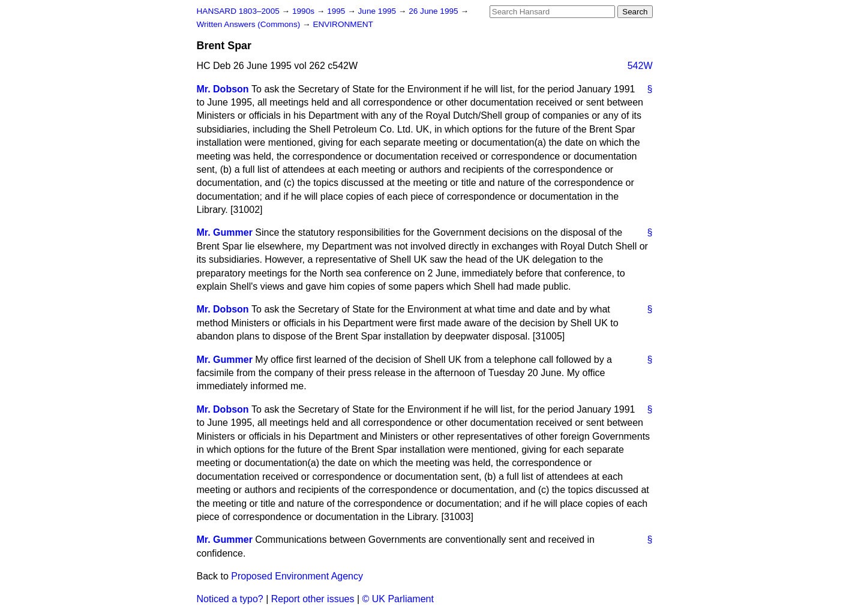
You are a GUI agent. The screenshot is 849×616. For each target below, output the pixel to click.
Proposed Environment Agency (297, 576)
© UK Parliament (398, 599)
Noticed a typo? (230, 599)
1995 (337, 11)
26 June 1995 (434, 11)
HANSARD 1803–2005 (238, 11)
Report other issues (313, 599)
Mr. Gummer (225, 232)
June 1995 (378, 11)
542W (640, 66)
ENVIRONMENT (343, 24)
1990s (304, 11)
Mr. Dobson (223, 89)
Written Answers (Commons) (250, 24)
